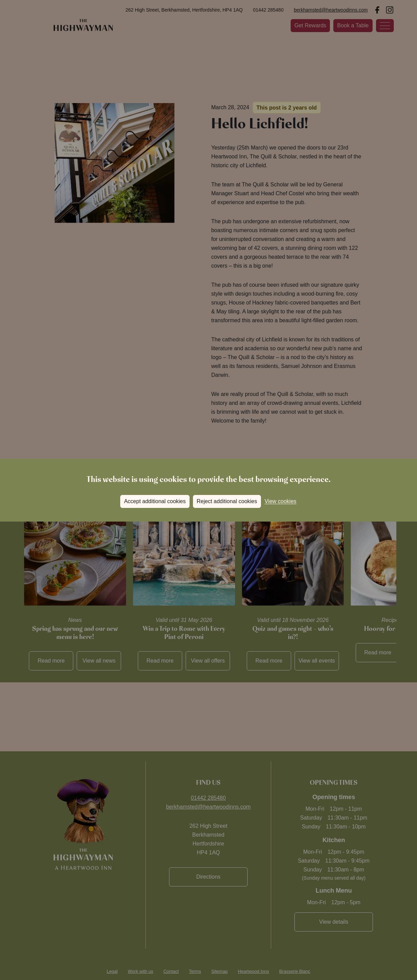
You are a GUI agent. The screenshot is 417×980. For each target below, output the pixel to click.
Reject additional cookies (227, 501)
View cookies (281, 501)
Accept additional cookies (155, 501)
